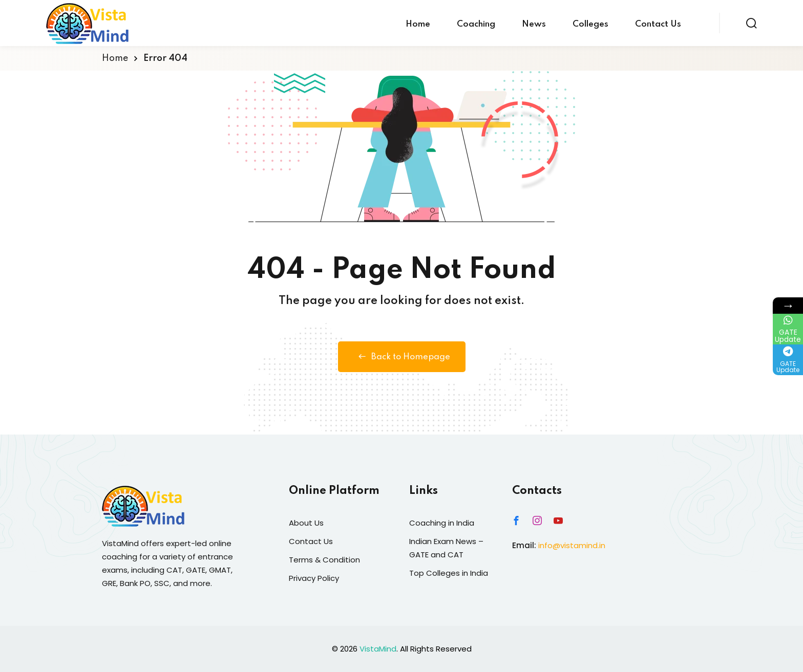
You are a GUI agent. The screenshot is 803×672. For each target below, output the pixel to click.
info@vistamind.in (572, 545)
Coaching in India (442, 523)
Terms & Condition (324, 560)
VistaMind (378, 649)
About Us (306, 523)
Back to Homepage (402, 357)
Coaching (476, 24)
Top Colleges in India (449, 573)
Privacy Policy (314, 578)
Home (418, 24)
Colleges (590, 24)
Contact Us (658, 24)
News (534, 24)
